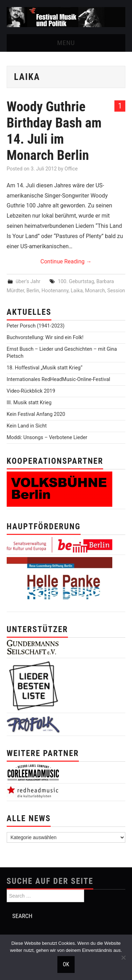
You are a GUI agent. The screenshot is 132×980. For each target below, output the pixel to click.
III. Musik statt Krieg (29, 403)
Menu (66, 43)
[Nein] (123, 957)
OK (66, 965)
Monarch (95, 291)
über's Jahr (28, 282)
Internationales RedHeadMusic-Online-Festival (58, 379)
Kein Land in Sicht (27, 426)
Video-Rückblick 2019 (31, 391)
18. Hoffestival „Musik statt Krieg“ (45, 368)
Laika (77, 291)
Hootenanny (55, 291)
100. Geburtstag (76, 282)
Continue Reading (66, 261)
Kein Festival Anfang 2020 (36, 414)
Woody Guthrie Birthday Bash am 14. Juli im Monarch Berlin (54, 131)
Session (116, 291)
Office (71, 169)
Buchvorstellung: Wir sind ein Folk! (45, 338)
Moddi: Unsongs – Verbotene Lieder (47, 438)
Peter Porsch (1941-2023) (36, 326)
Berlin (33, 291)
